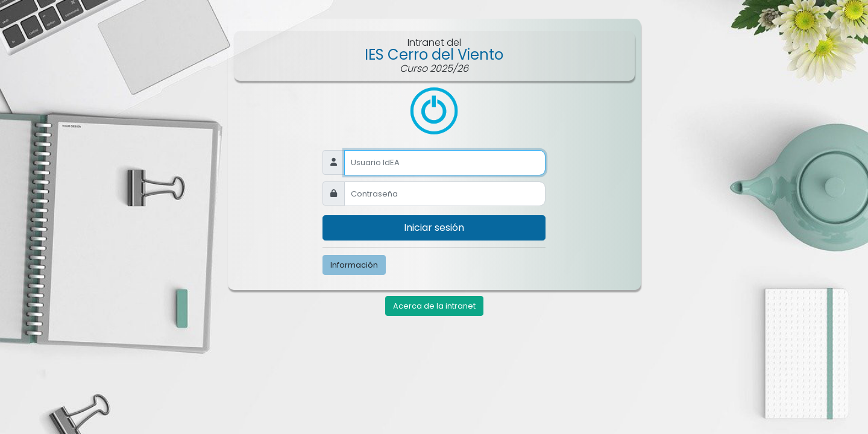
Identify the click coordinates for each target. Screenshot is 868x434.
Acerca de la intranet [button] (434, 307)
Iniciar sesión (434, 229)
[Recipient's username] (445, 195)
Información (354, 266)
